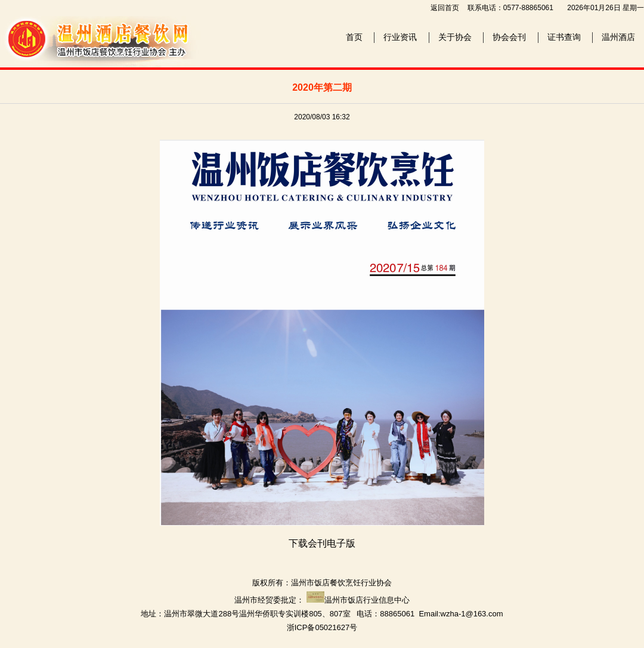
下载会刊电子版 (322, 543)
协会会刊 (509, 37)
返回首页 (445, 8)
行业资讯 (400, 37)
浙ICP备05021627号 (322, 627)
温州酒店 (618, 37)
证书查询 (564, 37)
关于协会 (455, 37)
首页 (354, 37)
